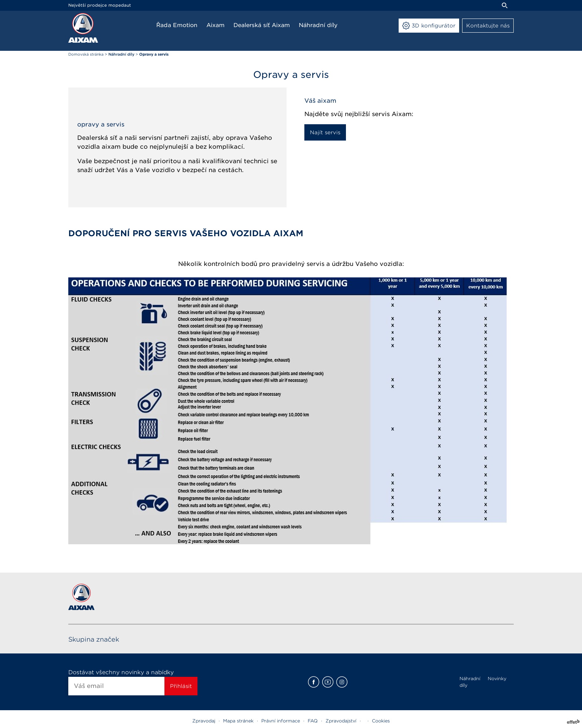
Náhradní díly (470, 682)
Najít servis (325, 132)
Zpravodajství (341, 721)
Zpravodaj (204, 721)
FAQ (313, 721)
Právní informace (281, 721)
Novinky (497, 678)
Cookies (381, 721)
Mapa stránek (238, 721)
